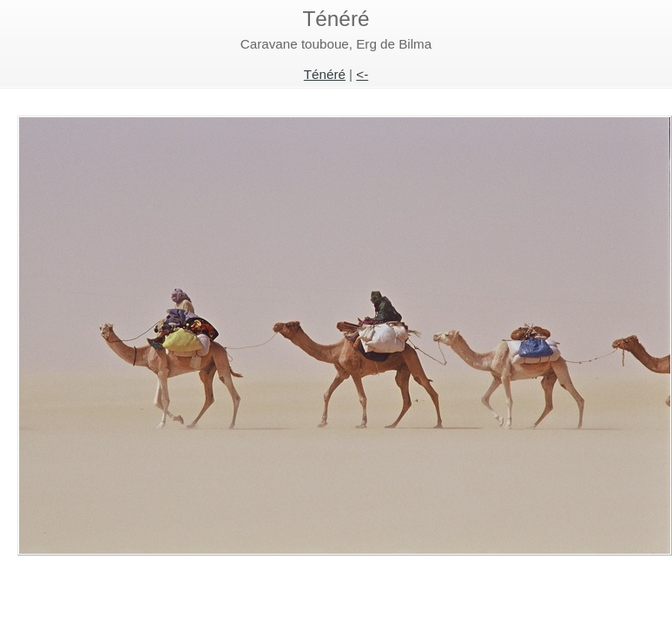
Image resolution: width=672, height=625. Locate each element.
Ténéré (325, 74)
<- (362, 74)
